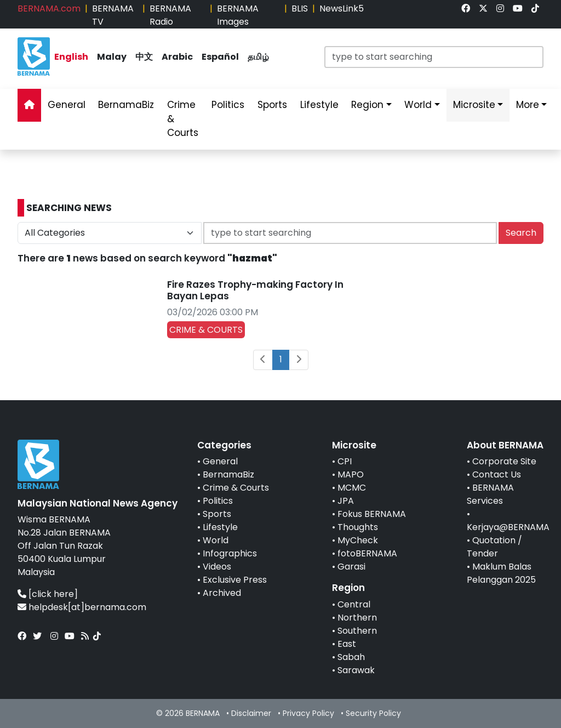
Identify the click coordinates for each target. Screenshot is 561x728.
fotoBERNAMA (367, 553)
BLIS (300, 8)
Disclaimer (251, 713)
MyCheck (358, 540)
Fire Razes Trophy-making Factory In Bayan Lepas (255, 290)
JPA (346, 501)
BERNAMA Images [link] (238, 15)
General (220, 461)
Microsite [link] (474, 105)
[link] (466, 8)
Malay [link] (112, 57)
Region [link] (367, 105)
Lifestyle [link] (319, 105)
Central (354, 604)
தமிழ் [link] (258, 57)
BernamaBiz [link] (126, 105)
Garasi (351, 567)
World (216, 540)
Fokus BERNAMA (372, 514)
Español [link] (220, 57)
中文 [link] (144, 57)
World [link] (418, 105)
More (528, 105)
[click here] (53, 594)
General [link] (67, 105)
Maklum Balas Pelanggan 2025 (501, 573)
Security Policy (373, 713)
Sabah (351, 657)
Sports (217, 514)
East (347, 644)
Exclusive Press (235, 580)
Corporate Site (504, 461)
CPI (345, 461)
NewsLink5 (342, 8)
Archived (222, 593)
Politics (218, 501)
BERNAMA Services (490, 494)
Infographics (230, 553)
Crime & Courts (236, 488)
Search (521, 233)
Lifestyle (220, 527)
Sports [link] (272, 105)
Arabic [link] (177, 57)
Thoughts (358, 527)
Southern (357, 631)
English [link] (71, 57)
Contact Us (497, 474)
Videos (217, 567)
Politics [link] (228, 105)
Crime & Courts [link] (183, 119)
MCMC (352, 488)
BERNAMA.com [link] (49, 8)
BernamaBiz (228, 474)
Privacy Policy (308, 713)
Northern (357, 618)
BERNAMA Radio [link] (170, 15)
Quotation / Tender (494, 547)
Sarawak (356, 670)
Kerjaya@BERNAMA (508, 527)
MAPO (351, 474)
